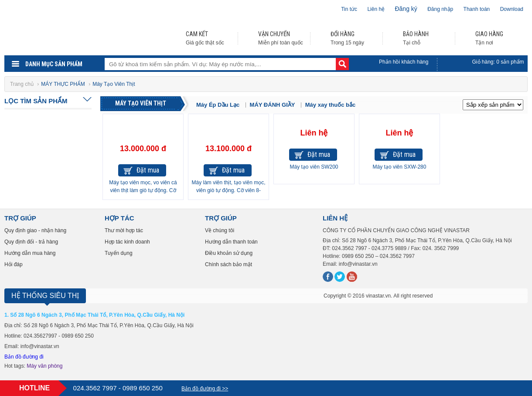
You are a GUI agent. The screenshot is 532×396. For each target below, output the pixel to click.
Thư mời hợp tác (124, 230)
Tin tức (349, 9)
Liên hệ (376, 9)
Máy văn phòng (44, 366)
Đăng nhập (440, 9)
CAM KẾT (197, 34)
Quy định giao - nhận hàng (35, 230)
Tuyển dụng (119, 253)
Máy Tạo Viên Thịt (141, 103)
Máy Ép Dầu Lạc (218, 105)
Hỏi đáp (14, 264)
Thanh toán (477, 9)
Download (512, 9)
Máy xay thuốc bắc (330, 105)
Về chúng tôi (220, 230)
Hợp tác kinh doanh (127, 242)
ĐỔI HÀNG (343, 34)
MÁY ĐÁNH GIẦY (273, 105)
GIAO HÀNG (489, 34)
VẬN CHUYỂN (274, 34)
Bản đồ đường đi (24, 357)
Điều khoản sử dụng (229, 253)
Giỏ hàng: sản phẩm (498, 62)
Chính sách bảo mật (228, 264)
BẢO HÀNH (416, 34)
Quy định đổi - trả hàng (31, 242)
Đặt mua (148, 170)
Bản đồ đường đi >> (205, 389)
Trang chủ (22, 84)
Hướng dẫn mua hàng (30, 253)
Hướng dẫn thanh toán (231, 242)
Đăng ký (406, 9)
